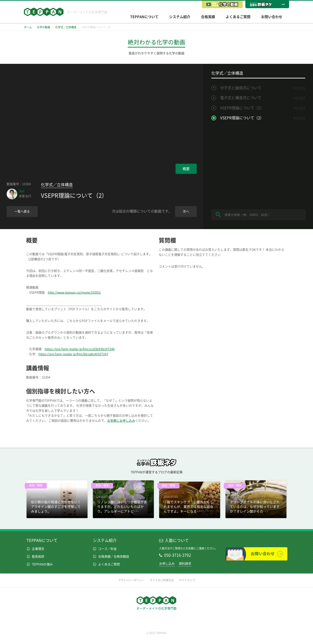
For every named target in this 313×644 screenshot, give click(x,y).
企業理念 (35, 549)
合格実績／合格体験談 (111, 557)
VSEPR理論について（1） (242, 108)
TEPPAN (44, 12)
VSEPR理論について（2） (242, 118)
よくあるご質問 (238, 17)
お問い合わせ (272, 17)
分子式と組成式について (241, 88)
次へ (186, 211)
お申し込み (167, 564)
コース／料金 (105, 549)
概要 (186, 169)
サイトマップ (187, 580)
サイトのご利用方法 (162, 580)
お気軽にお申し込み (121, 421)
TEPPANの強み (40, 564)
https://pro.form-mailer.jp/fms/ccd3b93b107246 (80, 349)
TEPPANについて (144, 17)
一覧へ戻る (22, 211)
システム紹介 (180, 17)
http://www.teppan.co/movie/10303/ (74, 293)
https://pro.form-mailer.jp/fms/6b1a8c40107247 (73, 354)
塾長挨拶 (35, 557)
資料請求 (185, 564)
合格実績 (208, 17)
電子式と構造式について (241, 98)
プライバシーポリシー (131, 580)
